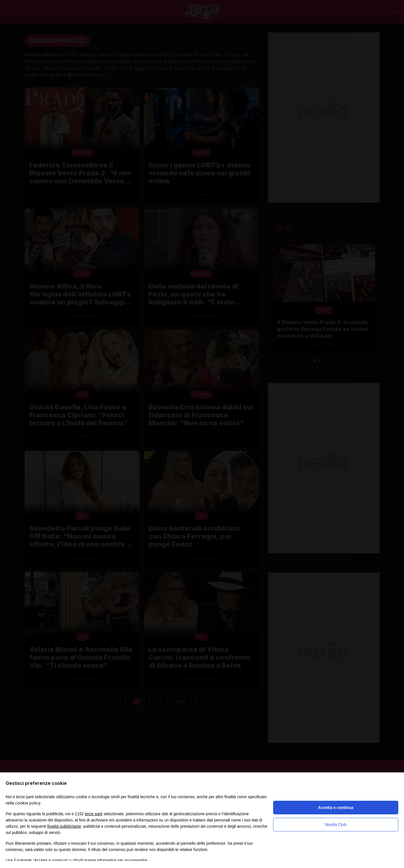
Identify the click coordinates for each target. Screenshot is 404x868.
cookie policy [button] (28, 803)
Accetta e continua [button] (336, 808)
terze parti (94, 814)
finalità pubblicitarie (64, 826)
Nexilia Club (336, 825)
